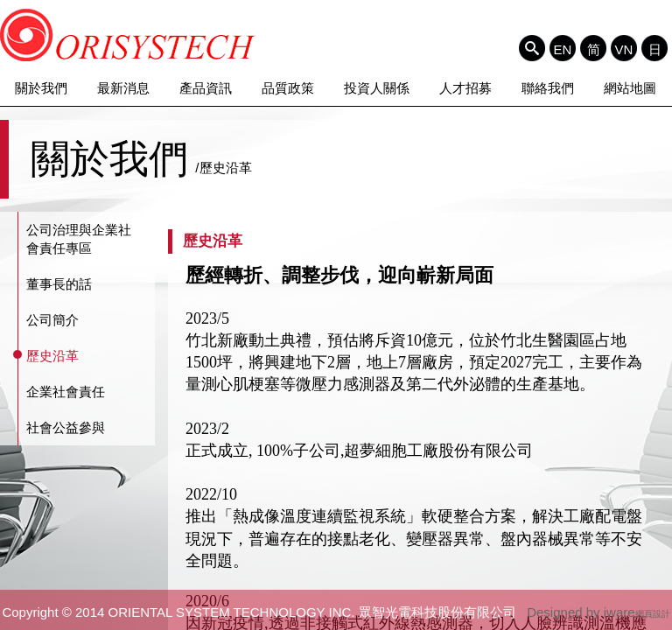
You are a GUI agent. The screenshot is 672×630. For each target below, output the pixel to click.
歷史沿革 (52, 356)
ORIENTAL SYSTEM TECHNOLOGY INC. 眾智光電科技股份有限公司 (128, 35)
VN (624, 49)
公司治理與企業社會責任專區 (79, 239)
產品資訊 (206, 88)
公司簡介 (52, 320)
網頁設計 (653, 614)
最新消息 (123, 88)
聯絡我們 (548, 88)
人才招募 (465, 88)
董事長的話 (59, 284)
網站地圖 (630, 88)
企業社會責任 (66, 392)
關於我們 (41, 88)
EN (563, 49)
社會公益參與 (66, 427)
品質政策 (288, 88)
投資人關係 (377, 88)
